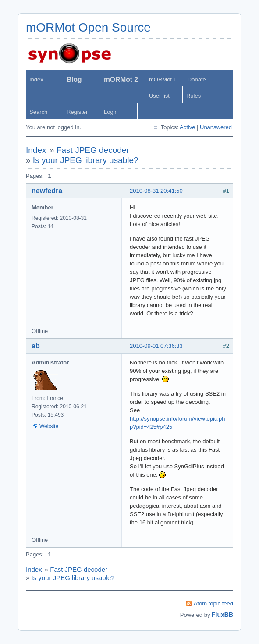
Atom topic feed (213, 603)
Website (49, 426)
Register (77, 112)
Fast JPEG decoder (93, 150)
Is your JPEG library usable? (86, 160)
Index (36, 80)
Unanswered (216, 127)
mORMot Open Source (88, 27)
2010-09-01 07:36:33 (156, 346)
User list (159, 96)
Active (187, 127)
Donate (197, 80)
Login (111, 112)
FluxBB (222, 615)
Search (38, 112)
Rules (193, 96)
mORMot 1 (163, 80)
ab (36, 346)
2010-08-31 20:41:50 (156, 191)
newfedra (47, 191)
